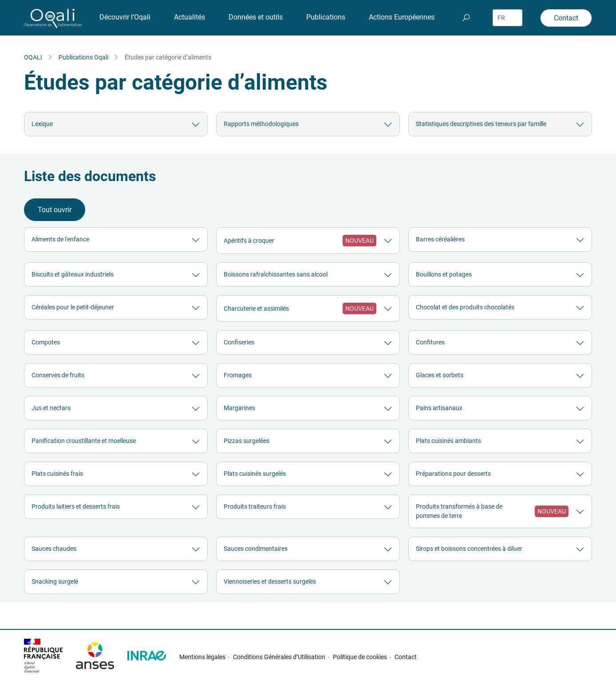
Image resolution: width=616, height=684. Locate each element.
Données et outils (256, 17)
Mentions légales (202, 657)
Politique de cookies (360, 657)
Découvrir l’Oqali (125, 17)
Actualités (190, 17)
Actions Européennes (402, 17)
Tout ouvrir (55, 210)
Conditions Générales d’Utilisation (279, 657)
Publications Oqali (83, 57)
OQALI (33, 57)
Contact (566, 18)
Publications (326, 17)
